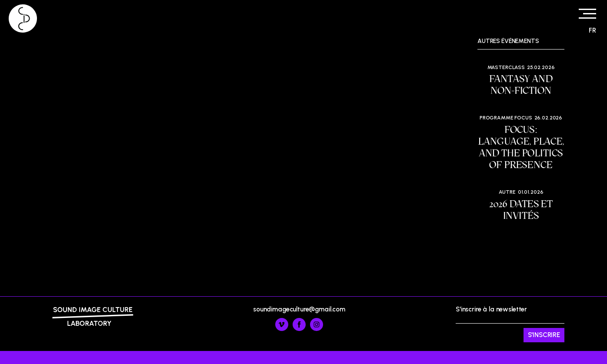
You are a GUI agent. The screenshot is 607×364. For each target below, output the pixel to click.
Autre (507, 192)
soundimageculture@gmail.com (299, 309)
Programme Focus (506, 118)
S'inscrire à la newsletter (510, 324)
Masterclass (506, 67)
